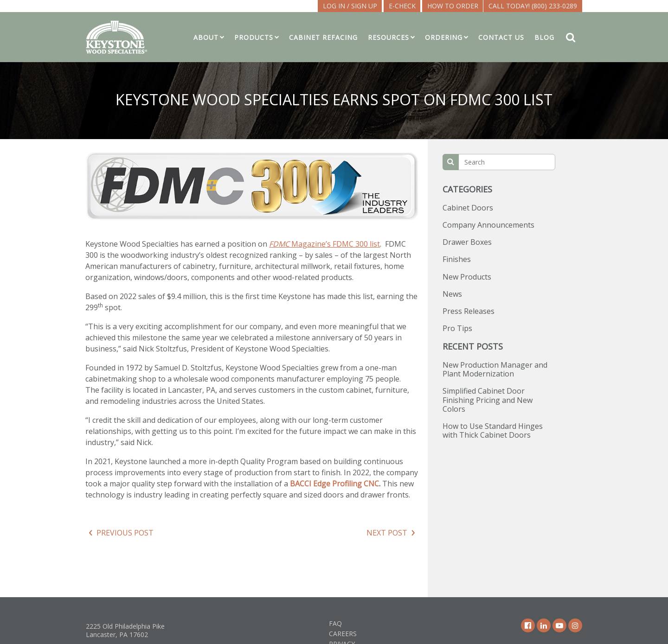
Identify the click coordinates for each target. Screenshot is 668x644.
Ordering (444, 37)
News (452, 294)
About (206, 37)
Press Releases (469, 311)
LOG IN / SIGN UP (350, 6)
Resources (389, 37)
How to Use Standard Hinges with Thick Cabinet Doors (493, 430)
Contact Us (501, 37)
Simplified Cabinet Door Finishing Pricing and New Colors (488, 400)
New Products (467, 277)
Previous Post (125, 533)
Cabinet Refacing (323, 37)
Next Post (387, 533)
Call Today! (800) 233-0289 (533, 6)
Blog (544, 37)
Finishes (457, 259)
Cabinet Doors (468, 208)
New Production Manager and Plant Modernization (495, 369)
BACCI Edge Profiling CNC (334, 484)
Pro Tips (457, 328)
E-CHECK (402, 6)
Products (254, 37)
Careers (343, 634)
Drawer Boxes (467, 242)
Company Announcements (488, 225)
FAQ (335, 623)
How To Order (453, 6)
